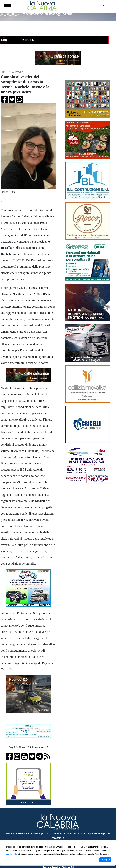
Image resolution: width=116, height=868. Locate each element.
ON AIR (28, 40)
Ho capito (105, 860)
